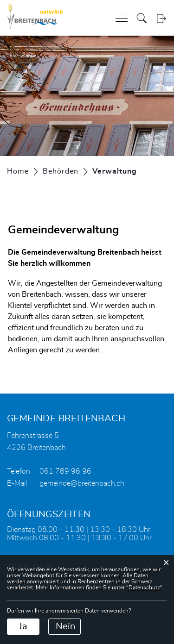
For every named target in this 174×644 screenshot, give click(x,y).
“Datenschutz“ (144, 588)
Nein (65, 626)
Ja (23, 626)
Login (161, 18)
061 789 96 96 (65, 471)
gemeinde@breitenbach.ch (82, 483)
